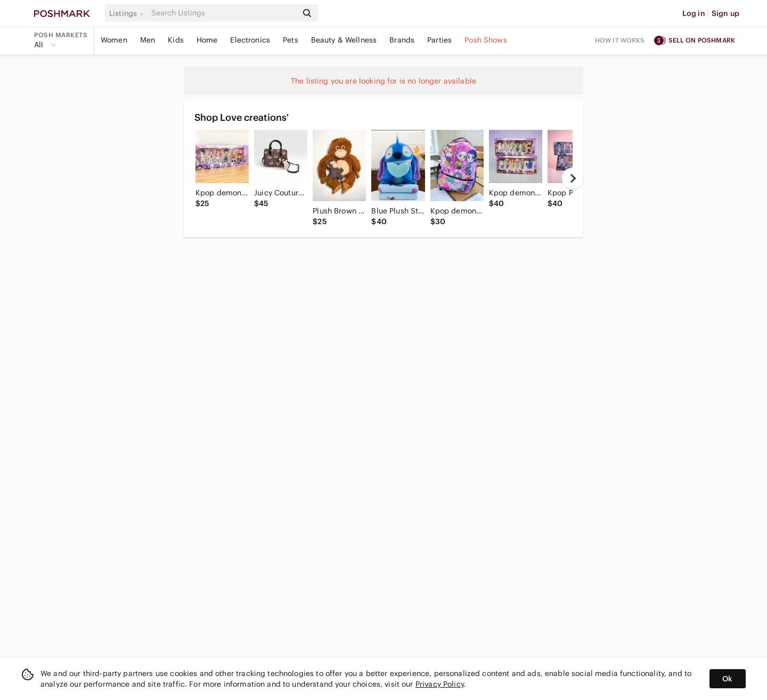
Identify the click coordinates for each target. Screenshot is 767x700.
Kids (176, 40)
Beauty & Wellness (344, 40)
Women (114, 40)
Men (148, 40)
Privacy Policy (440, 684)
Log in (694, 13)
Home (207, 40)
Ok (727, 679)
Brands (402, 40)
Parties (439, 40)
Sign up (725, 13)
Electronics (250, 40)
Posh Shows (486, 40)
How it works (620, 40)
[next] (573, 178)
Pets (291, 40)
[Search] (223, 13)
